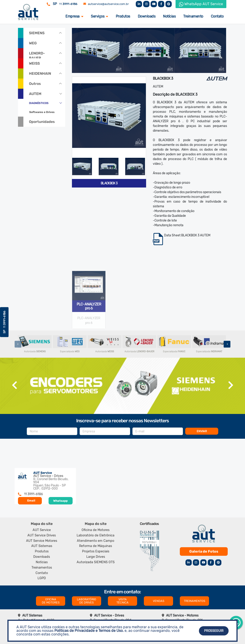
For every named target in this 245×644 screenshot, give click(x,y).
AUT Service (42, 530)
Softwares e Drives (42, 112)
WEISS (34, 63)
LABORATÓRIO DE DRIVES (87, 601)
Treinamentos (42, 568)
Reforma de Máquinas (96, 546)
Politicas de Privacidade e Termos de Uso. (89, 631)
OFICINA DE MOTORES (51, 601)
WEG (33, 43)
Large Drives (96, 557)
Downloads (147, 16)
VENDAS (159, 601)
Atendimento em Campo (96, 541)
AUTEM (35, 94)
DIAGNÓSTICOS (39, 103)
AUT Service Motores (42, 541)
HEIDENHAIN (40, 73)
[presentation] (18, 344)
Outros (35, 84)
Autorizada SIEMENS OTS (96, 562)
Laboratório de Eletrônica (96, 535)
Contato (217, 16)
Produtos (123, 16)
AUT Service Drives (42, 535)
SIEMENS (37, 33)
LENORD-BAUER (37, 55)
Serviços (99, 16)
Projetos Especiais (96, 551)
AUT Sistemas (42, 546)
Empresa (74, 16)
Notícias (169, 16)
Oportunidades (42, 122)
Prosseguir (214, 631)
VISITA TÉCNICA (122, 601)
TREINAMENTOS (195, 601)
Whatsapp (60, 501)
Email (31, 501)
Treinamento (193, 16)
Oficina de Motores (96, 530)
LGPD (42, 578)
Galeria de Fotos (204, 551)
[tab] (82, 166)
